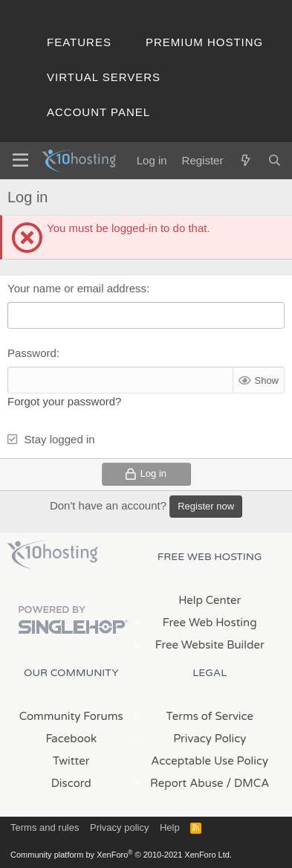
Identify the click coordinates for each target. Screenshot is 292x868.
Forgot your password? (64, 401)
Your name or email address (77, 288)
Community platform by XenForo (121, 855)
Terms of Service (210, 716)
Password (32, 353)
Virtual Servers (104, 77)
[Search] (275, 160)
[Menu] (20, 161)
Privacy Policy (210, 739)
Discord (71, 783)
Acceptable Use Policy (210, 761)
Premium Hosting (204, 42)
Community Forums (71, 716)
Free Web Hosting (210, 623)
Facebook (71, 739)
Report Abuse (187, 783)
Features (79, 42)
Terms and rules (45, 827)
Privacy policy (119, 827)
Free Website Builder (210, 645)
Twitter (71, 761)
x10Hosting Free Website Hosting (53, 555)
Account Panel (98, 112)
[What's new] (245, 160)
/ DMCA (248, 783)
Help (170, 827)
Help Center (210, 600)
